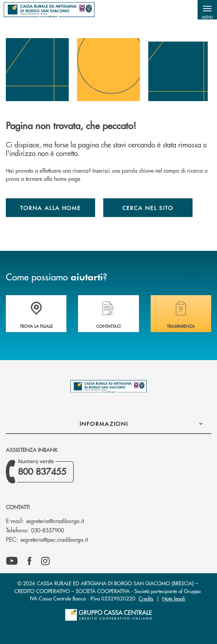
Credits (146, 598)
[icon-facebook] (30, 561)
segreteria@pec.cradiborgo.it (54, 539)
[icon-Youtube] (12, 561)
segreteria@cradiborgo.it (55, 521)
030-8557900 (48, 530)
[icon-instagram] (45, 561)
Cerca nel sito (148, 208)
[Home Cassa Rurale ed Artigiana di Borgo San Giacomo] (49, 10)
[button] (207, 10)
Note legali (174, 598)
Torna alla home (50, 208)
